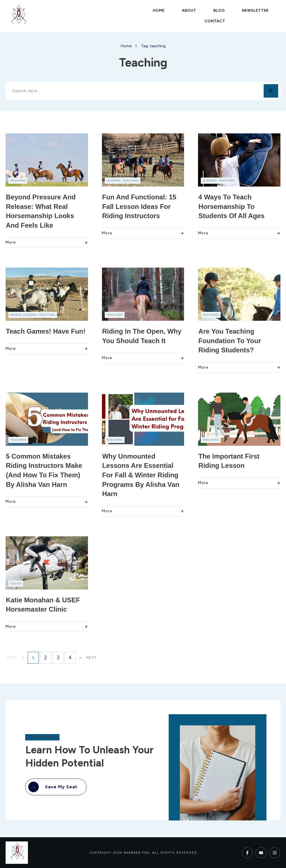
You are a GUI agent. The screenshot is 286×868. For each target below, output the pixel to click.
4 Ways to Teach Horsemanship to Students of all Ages (231, 206)
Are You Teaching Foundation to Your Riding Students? (230, 341)
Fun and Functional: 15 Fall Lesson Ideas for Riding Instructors (139, 206)
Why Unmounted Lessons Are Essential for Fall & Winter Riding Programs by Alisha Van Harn (141, 475)
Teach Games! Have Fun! (46, 331)
